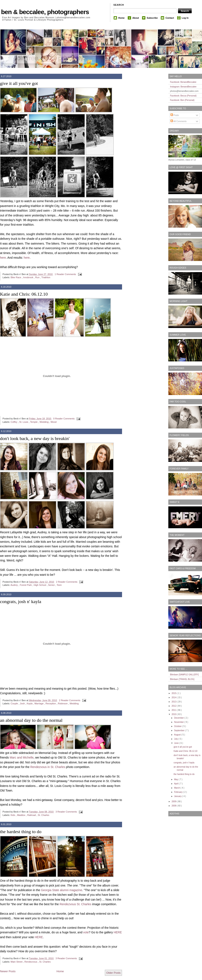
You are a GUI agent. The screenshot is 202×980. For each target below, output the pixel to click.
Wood (54, 422)
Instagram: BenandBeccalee (183, 87)
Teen (59, 585)
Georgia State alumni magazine (61, 890)
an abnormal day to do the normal (31, 720)
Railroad (32, 815)
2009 (174, 802)
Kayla (30, 703)
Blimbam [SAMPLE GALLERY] (184, 675)
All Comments (178, 121)
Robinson (63, 703)
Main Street (17, 962)
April (176, 784)
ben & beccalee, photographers (45, 12)
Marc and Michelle (22, 757)
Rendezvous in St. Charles (48, 767)
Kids (13, 815)
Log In (185, 18)
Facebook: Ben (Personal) (182, 100)
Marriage (39, 703)
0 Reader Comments (64, 419)
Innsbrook (29, 277)
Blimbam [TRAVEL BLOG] (182, 679)
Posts (175, 115)
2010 (174, 714)
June (177, 743)
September (179, 730)
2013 (174, 702)
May (176, 779)
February (179, 792)
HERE (118, 932)
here (3, 258)
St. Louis (24, 422)
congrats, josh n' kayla (21, 601)
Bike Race (16, 277)
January (178, 796)
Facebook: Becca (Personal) (183, 96)
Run (38, 277)
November (179, 722)
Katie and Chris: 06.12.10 (24, 294)
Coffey (14, 422)
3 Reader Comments (67, 812)
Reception (51, 703)
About (136, 18)
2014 (174, 697)
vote (86, 932)
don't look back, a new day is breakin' (35, 438)
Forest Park (26, 585)
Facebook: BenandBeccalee (183, 82)
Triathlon (46, 277)
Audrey (15, 585)
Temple (34, 422)
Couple (15, 703)
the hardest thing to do (21, 832)
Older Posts (113, 973)
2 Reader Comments (67, 582)
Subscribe (152, 18)
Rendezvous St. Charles (75, 904)
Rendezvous (31, 962)
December (179, 718)
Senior (52, 585)
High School (40, 585)
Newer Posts (8, 971)
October (178, 726)
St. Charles (44, 815)
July (176, 739)
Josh (23, 703)
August (178, 735)
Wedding (44, 422)
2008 (174, 806)
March (177, 788)
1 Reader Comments (66, 274)
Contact (170, 18)
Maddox (21, 815)
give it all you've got (19, 83)
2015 (174, 693)
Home (121, 18)
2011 (174, 710)
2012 (174, 706)
